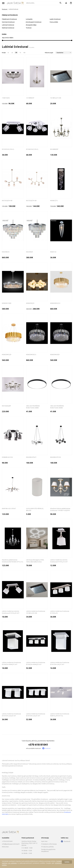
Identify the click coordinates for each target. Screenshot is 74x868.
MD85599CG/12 (55, 303)
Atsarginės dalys (31, 25)
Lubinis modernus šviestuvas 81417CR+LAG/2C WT (11, 715)
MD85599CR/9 (55, 354)
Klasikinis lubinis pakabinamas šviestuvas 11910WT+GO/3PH (60, 509)
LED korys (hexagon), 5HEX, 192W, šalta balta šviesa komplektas (35, 561)
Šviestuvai (5, 9)
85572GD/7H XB (31, 201)
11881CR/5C (6, 98)
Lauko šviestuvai (55, 19)
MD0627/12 (54, 201)
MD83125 (53, 252)
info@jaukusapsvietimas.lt (11, 844)
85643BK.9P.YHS (55, 457)
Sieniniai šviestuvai (8, 22)
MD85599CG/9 (7, 354)
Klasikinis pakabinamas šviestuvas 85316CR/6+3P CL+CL (13, 561)
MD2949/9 (29, 252)
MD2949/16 (6, 252)
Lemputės (29, 19)
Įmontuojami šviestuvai (34, 22)
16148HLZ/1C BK (56, 98)
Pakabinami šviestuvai (9, 19)
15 (8, 53)
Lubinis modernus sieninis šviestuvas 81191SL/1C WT (59, 561)
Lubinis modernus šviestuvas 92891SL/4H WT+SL (60, 715)
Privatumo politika (47, 847)
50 (16, 52)
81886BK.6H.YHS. (7, 457)
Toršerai (29, 28)
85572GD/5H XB (7, 201)
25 (12, 53)
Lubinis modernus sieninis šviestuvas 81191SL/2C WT (11, 612)
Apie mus (44, 841)
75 (20, 53)
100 (24, 53)
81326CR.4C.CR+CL (32, 149)
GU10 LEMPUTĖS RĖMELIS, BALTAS (35, 509)
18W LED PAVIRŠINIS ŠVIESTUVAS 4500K (57, 407)
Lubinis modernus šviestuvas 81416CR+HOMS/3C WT (36, 663)
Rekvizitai (5, 847)
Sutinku (67, 862)
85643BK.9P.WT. (31, 457)
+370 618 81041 (38, 745)
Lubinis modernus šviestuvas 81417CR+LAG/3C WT (36, 715)
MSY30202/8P (6, 406)
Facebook (48, 748)
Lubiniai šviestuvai (13, 9)
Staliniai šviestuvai (8, 28)
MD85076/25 (30, 303)
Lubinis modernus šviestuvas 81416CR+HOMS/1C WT (11, 663)
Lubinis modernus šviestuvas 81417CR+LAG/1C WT (60, 663)
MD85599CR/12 (31, 354)
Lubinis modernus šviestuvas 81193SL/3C (60, 612)
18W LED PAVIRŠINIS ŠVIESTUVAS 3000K (33, 407)
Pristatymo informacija (49, 844)
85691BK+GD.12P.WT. (9, 508)
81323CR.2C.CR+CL (8, 149)
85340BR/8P (54, 149)
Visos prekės (54, 22)
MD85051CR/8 (7, 303)
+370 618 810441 (7, 841)
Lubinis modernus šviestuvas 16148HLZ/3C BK (36, 612)
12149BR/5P (30, 98)
